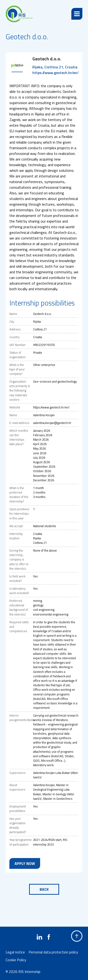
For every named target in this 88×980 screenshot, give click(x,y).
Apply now (25, 863)
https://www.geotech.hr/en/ (55, 73)
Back (44, 889)
